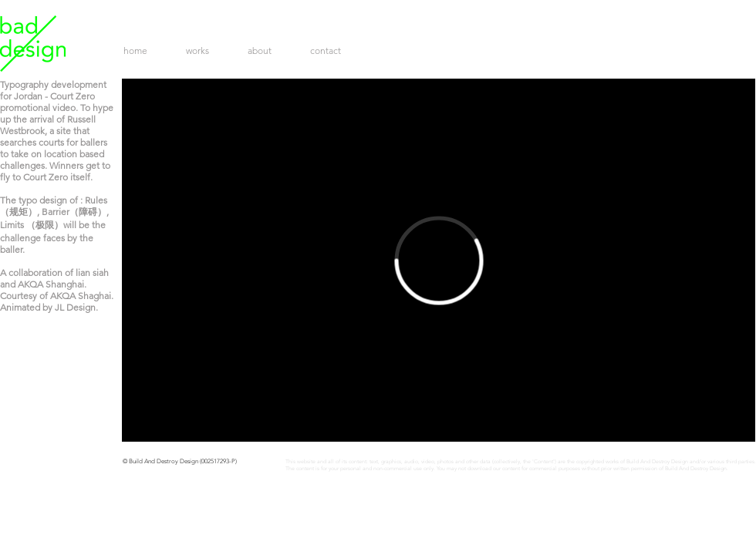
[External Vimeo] (439, 260)
